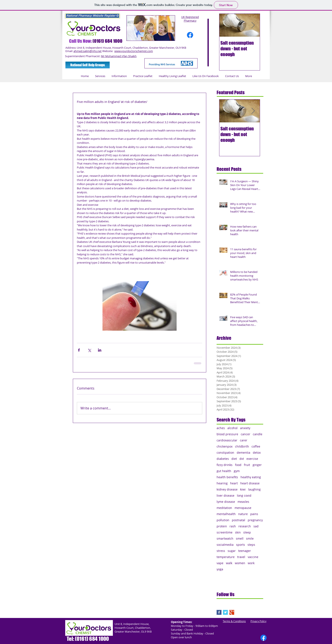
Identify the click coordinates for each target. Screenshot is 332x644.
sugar (232, 551)
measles (243, 502)
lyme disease (226, 502)
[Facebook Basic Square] (219, 612)
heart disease (250, 483)
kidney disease (227, 489)
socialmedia (225, 545)
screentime (225, 532)
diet (234, 459)
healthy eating (251, 477)
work (251, 563)
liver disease (225, 495)
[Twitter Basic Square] (225, 612)
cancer (246, 434)
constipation (225, 453)
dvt (242, 459)
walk (229, 563)
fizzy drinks (225, 465)
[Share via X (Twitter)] (89, 350)
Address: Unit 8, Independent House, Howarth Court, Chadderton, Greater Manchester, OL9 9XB (126, 48)
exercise (252, 459)
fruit (247, 465)
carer (244, 440)
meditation (224, 508)
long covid (244, 495)
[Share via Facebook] (79, 350)
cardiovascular (227, 440)
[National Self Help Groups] (88, 65)
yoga (220, 569)
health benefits (227, 477)
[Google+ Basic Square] (232, 612)
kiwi (243, 489)
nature (243, 514)
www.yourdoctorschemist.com (134, 51)
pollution (223, 520)
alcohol (232, 428)
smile (250, 538)
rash (233, 526)
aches (221, 428)
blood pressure (227, 434)
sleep (247, 532)
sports (241, 545)
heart (234, 483)
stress (221, 551)
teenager (245, 551)
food (238, 465)
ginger (257, 465)
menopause (243, 508)
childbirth (242, 446)
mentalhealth (226, 514)
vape (220, 563)
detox (257, 453)
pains (254, 514)
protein (222, 526)
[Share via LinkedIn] (100, 350)
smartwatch (225, 538)
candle (258, 434)
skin (238, 532)
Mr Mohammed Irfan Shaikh (119, 56)
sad (256, 526)
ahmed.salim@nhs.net (88, 51)
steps (251, 545)
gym (237, 471)
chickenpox (225, 446)
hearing (222, 483)
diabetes (223, 459)
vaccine (253, 557)
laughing (254, 489)
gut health (224, 471)
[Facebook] (190, 35)
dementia (243, 453)
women (240, 563)
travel (241, 557)
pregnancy (255, 520)
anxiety (245, 428)
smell (240, 538)
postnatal (239, 520)
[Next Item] (253, 25)
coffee (256, 446)
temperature (226, 557)
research (245, 526)
